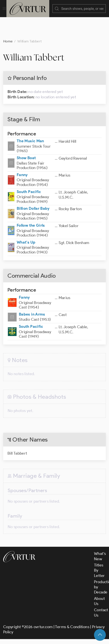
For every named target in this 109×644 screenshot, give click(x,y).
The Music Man (30, 137)
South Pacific (29, 187)
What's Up (26, 238)
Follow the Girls (31, 221)
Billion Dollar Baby (33, 204)
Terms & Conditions (72, 623)
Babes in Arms (32, 310)
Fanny (22, 171)
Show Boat (26, 154)
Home (8, 37)
